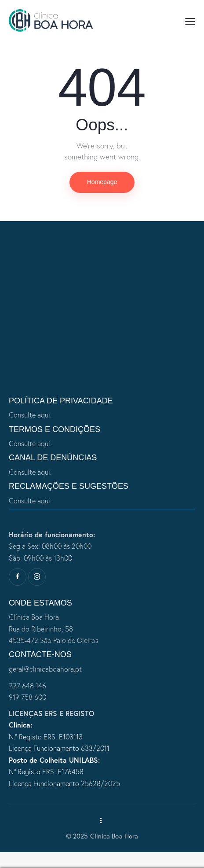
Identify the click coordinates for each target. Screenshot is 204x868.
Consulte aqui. (30, 415)
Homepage (102, 182)
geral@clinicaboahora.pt (45, 669)
